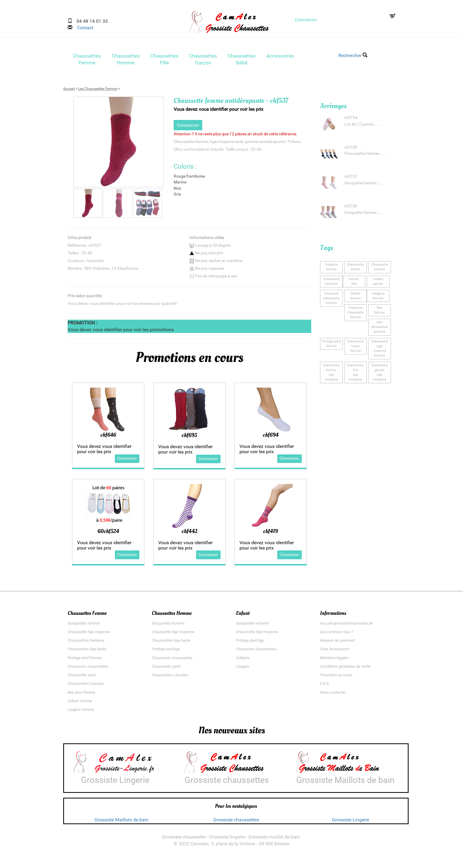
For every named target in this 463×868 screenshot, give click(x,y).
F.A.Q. (325, 686)
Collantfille (354, 283)
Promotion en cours (336, 677)
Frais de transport (335, 651)
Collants (243, 660)
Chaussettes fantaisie (86, 642)
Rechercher (353, 55)
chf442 (189, 533)
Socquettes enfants (252, 625)
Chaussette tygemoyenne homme (380, 350)
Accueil (69, 90)
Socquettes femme (84, 625)
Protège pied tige (166, 651)
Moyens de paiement (338, 642)
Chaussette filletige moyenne (355, 374)
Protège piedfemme (331, 346)
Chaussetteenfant (355, 269)
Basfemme (379, 312)
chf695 (189, 437)
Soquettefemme (331, 269)
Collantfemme (356, 298)
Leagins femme (81, 711)
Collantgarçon (378, 283)
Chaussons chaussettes (88, 668)
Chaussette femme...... (365, 156)
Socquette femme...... (364, 185)
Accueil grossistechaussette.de (347, 625)
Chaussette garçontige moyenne (380, 374)
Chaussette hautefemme (355, 348)
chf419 (270, 533)
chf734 (351, 120)
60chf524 (108, 533)
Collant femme (80, 703)
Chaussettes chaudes (86, 686)
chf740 (351, 149)
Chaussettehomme (380, 269)
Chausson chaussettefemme (356, 314)
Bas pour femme (81, 694)
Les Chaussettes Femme (98, 90)
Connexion (306, 20)
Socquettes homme (168, 625)
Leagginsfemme (378, 298)
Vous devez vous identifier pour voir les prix (219, 111)
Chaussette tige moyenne (89, 634)
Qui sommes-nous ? (337, 634)
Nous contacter (333, 694)
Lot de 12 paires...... (362, 126)
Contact (83, 28)
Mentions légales (334, 660)
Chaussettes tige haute (87, 651)
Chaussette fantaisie (331, 283)
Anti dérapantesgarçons (379, 329)
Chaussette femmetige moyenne (331, 374)
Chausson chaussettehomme (331, 300)
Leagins (243, 668)
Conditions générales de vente (345, 668)
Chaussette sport (82, 677)
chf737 (351, 179)
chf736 (351, 208)
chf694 (271, 437)
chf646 (108, 437)
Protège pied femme (85, 660)
